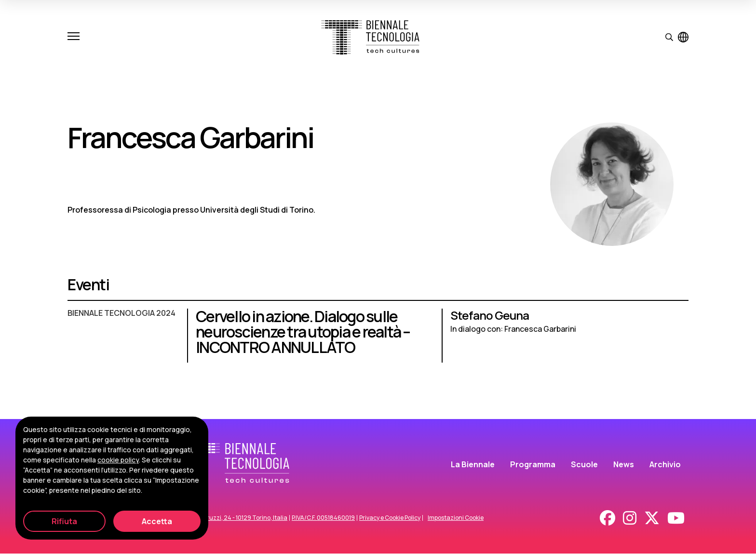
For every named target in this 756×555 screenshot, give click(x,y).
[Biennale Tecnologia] (370, 37)
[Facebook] (607, 519)
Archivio (665, 465)
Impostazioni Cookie (456, 519)
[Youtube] (676, 519)
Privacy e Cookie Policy (390, 519)
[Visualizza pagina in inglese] (683, 37)
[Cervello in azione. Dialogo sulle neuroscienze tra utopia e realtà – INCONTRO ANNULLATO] (378, 340)
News (624, 465)
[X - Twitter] (652, 519)
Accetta (157, 521)
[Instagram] (630, 519)
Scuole (584, 465)
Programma (533, 465)
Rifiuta (64, 521)
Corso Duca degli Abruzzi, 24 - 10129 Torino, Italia (219, 519)
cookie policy (118, 460)
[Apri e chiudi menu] (74, 37)
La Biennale (473, 465)
